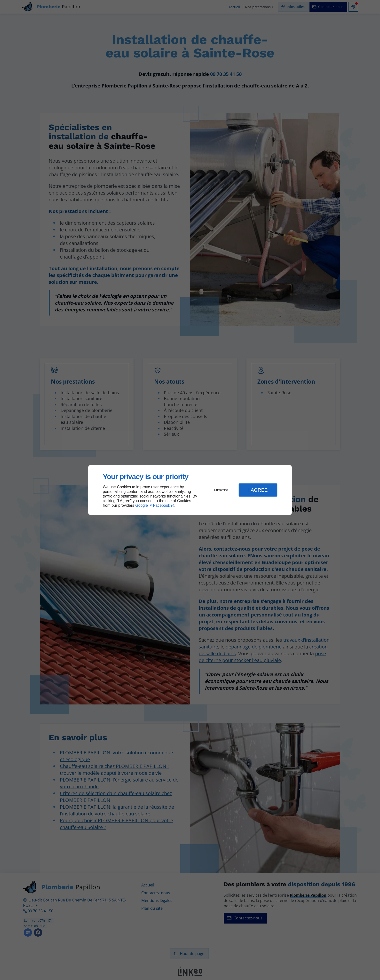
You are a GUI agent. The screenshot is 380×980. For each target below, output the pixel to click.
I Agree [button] (258, 490)
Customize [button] (221, 490)
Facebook (162, 505)
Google (142, 505)
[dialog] (190, 490)
